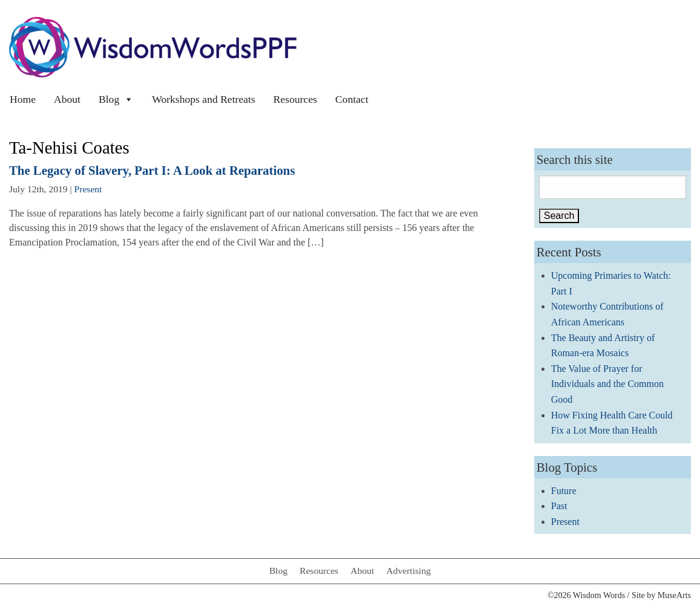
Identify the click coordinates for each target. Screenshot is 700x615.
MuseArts (674, 595)
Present (88, 189)
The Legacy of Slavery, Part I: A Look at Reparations (152, 170)
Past (559, 506)
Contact (352, 99)
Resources (295, 99)
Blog (116, 99)
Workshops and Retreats (204, 99)
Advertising (408, 571)
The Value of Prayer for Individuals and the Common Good (607, 384)
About (67, 99)
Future (564, 491)
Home (23, 99)
